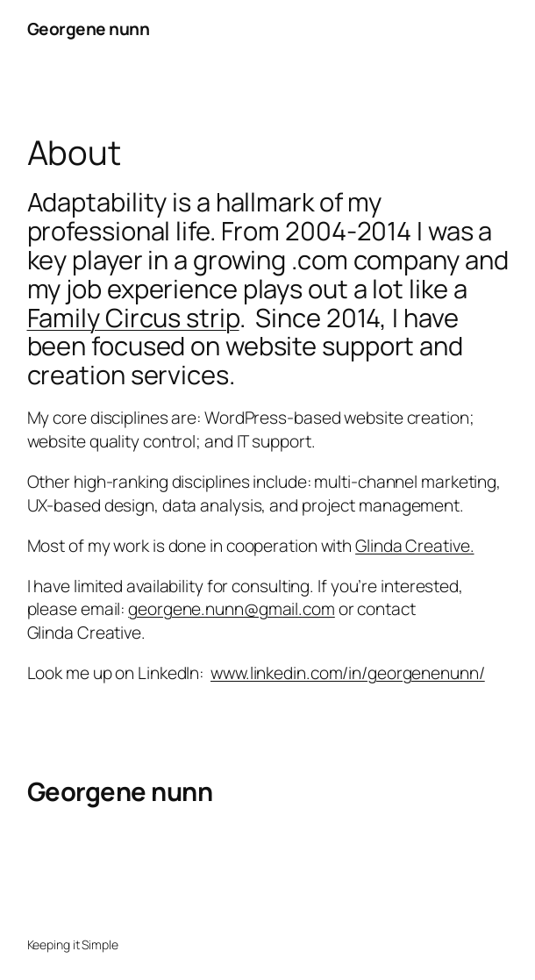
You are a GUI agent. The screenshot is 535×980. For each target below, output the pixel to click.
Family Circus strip (133, 318)
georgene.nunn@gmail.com (232, 609)
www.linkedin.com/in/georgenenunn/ (348, 673)
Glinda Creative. (414, 546)
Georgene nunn (89, 29)
